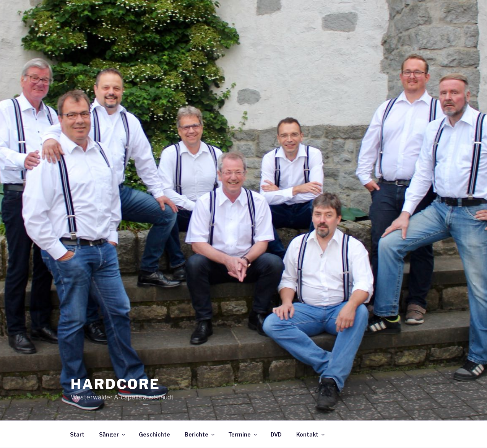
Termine (243, 434)
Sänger (113, 434)
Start (77, 434)
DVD (276, 434)
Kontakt (311, 434)
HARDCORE (115, 384)
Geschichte (154, 434)
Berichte (200, 434)
